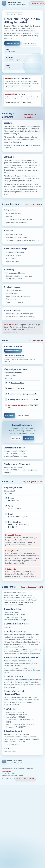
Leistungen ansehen (30, 43)
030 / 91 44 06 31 (15, 508)
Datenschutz (29, 768)
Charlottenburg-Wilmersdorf (15, 356)
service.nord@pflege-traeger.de (25, 394)
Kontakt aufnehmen (12, 43)
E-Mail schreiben (23, 415)
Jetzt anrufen (10, 415)
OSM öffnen (16, 438)
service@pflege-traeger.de (18, 516)
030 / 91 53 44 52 (18, 383)
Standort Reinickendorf (13, 351)
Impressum (22, 768)
